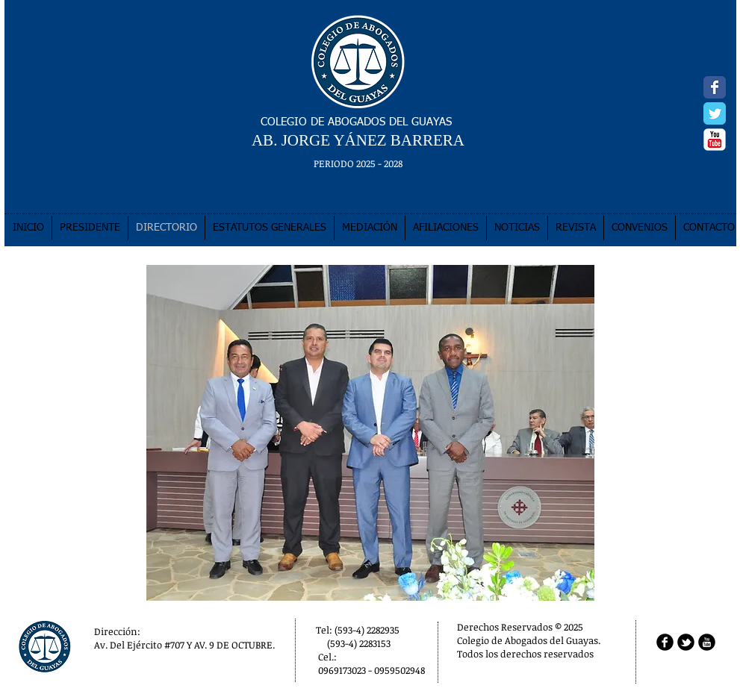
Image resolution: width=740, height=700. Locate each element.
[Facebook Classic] (715, 87)
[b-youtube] (707, 642)
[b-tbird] (686, 642)
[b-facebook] (665, 642)
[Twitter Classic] (715, 113)
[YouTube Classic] (715, 140)
